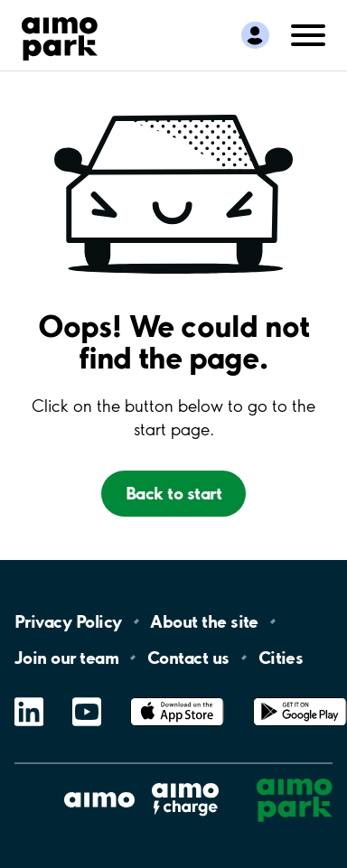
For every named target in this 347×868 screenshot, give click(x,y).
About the (204, 621)
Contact (188, 658)
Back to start (173, 493)
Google (300, 698)
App (177, 698)
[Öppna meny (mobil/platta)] (308, 33)
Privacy (68, 621)
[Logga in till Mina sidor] (255, 35)
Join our (66, 658)
